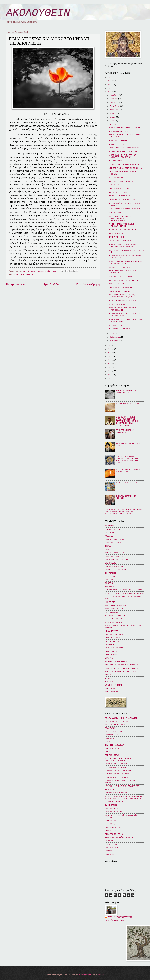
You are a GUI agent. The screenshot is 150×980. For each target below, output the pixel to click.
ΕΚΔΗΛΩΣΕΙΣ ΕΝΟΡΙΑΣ (114, 566)
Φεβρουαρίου (115, 337)
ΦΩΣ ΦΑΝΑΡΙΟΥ (112, 848)
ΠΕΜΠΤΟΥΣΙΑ (111, 831)
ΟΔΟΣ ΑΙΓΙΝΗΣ (111, 805)
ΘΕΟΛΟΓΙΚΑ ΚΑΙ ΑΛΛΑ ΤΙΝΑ (116, 764)
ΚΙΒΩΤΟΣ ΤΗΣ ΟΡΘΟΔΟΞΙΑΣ (117, 793)
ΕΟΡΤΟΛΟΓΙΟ (111, 573)
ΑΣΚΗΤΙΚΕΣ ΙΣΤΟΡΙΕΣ (114, 543)
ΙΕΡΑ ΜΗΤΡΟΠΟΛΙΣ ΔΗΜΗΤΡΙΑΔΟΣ (119, 771)
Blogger (101, 975)
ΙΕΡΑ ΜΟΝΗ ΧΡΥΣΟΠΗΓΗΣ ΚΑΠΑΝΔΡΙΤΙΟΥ (122, 786)
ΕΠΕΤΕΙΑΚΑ (110, 580)
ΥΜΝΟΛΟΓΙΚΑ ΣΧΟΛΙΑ (114, 685)
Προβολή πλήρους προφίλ (115, 920)
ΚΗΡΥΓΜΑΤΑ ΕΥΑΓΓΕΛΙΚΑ (115, 609)
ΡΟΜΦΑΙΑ (109, 841)
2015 (110, 364)
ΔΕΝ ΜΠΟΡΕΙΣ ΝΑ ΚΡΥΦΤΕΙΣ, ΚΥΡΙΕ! (124, 151)
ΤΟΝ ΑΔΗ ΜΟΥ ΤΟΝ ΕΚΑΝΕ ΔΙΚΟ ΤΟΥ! (125, 148)
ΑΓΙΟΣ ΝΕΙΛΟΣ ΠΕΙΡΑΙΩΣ (115, 725)
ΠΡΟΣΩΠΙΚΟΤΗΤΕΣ (113, 651)
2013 (110, 371)
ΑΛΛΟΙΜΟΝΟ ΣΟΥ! (117, 177)
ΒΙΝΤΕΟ (108, 549)
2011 (110, 378)
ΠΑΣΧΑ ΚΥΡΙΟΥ (115, 161)
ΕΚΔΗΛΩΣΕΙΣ (110, 563)
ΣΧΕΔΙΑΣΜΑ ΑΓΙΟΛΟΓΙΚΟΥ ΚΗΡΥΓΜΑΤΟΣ (122, 665)
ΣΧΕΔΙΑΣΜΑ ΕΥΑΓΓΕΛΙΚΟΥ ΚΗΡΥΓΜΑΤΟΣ (122, 671)
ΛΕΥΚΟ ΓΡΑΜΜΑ (112, 612)
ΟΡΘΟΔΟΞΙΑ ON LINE (114, 812)
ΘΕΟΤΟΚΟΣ (110, 583)
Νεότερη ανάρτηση (16, 284)
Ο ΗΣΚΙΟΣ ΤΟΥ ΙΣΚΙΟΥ (114, 802)
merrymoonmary (85, 975)
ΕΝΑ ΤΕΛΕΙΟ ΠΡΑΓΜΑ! (118, 140)
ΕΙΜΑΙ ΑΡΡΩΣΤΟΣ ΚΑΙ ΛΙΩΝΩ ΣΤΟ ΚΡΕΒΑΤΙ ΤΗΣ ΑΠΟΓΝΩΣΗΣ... (123, 245)
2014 (110, 367)
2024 (110, 85)
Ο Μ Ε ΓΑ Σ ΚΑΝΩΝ (117, 284)
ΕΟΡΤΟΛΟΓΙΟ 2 (111, 576)
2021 (110, 345)
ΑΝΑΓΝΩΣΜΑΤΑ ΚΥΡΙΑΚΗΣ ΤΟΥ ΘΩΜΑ (125, 127)
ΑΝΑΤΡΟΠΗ (114, 185)
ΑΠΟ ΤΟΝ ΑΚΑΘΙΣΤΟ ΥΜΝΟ (120, 277)
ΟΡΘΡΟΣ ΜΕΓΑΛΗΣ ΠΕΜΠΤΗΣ (122, 181)
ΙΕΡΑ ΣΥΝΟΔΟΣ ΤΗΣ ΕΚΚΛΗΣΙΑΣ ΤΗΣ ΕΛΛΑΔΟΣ (124, 590)
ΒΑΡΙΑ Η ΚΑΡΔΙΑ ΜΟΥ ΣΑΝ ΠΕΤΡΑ (123, 230)
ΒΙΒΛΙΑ (108, 546)
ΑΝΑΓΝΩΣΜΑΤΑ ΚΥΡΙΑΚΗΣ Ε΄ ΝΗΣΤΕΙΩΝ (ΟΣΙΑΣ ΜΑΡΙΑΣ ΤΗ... (126, 262)
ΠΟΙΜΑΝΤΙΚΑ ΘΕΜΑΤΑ (114, 648)
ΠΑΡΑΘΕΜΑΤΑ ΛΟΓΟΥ (114, 827)
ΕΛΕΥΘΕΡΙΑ (110, 752)
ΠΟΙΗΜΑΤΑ (109, 644)
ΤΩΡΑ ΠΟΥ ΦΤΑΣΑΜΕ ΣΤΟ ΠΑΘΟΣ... (124, 199)
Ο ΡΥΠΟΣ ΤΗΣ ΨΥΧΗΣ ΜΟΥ (120, 196)
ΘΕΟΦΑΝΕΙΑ (110, 587)
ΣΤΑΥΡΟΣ (109, 658)
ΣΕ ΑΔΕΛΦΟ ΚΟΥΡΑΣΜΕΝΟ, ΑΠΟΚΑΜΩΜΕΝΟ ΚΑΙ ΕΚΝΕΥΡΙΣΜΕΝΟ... (121, 218)
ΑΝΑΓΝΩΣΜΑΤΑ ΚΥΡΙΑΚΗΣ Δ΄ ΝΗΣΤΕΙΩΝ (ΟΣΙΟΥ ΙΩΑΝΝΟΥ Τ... (126, 320)
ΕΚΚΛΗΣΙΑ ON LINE (113, 748)
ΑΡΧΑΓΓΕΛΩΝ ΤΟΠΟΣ (114, 731)
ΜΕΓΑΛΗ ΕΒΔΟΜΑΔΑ (113, 619)
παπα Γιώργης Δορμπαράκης (120, 917)
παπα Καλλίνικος (111, 821)
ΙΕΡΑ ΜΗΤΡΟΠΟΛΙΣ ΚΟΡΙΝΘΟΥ (118, 774)
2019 (110, 353)
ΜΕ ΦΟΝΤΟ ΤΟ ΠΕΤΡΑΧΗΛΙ (116, 616)
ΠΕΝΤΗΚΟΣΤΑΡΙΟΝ (113, 638)
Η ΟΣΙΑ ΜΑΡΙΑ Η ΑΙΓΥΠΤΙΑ (120, 329)
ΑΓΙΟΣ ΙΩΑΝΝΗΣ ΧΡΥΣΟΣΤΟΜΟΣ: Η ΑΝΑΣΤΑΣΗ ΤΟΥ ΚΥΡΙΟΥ (124, 156)
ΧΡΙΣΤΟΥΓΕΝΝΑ (112, 692)
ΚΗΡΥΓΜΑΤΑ (110, 602)
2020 (110, 349)
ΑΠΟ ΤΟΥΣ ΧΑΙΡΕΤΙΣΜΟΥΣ (116, 539)
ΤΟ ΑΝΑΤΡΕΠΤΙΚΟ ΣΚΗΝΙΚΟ (121, 188)
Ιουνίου (113, 117)
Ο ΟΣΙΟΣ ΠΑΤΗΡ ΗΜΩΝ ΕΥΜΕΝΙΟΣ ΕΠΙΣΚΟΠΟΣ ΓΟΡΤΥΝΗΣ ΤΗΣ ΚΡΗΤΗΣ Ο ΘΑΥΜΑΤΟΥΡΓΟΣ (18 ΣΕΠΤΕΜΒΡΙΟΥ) (127, 421)
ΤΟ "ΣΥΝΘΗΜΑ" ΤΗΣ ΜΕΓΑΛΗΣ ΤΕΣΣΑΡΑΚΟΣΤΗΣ (128, 471)
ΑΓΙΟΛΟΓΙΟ (110, 526)
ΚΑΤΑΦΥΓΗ (109, 790)
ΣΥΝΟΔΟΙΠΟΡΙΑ (112, 844)
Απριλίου (113, 124)
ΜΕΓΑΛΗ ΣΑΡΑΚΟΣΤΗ (24, 274)
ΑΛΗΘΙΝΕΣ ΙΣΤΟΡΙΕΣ (113, 529)
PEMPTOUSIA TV (112, 854)
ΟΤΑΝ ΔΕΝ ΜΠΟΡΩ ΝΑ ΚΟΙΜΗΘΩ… (125, 431)
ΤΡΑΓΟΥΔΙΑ (110, 678)
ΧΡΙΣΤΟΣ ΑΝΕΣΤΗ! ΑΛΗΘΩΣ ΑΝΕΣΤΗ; (124, 165)
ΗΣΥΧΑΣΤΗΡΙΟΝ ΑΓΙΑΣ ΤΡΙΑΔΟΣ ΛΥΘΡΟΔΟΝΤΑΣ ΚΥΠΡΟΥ (118, 759)
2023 (110, 88)
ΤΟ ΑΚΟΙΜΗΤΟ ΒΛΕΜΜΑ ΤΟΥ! (121, 288)
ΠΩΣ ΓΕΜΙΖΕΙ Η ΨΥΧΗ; (118, 131)
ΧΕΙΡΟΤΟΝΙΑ (110, 688)
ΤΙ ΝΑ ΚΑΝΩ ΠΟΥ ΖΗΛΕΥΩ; (120, 291)
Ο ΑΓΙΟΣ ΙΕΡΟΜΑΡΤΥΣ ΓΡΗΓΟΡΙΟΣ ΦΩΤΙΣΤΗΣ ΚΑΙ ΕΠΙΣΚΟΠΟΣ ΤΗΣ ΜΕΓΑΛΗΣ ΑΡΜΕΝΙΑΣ (127, 459)
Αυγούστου (114, 110)
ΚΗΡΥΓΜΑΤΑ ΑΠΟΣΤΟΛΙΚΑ (116, 605)
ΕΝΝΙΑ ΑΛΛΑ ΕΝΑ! (117, 144)
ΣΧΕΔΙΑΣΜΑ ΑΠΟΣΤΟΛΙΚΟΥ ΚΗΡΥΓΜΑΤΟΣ (122, 668)
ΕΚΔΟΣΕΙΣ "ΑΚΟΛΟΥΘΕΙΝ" (116, 570)
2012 (110, 375)
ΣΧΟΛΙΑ (108, 675)
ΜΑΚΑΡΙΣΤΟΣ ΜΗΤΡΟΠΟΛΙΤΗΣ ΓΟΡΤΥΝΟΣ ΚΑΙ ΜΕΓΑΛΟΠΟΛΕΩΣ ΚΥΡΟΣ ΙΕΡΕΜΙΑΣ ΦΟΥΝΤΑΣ (124, 797)
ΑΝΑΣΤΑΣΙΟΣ (110, 728)
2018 (110, 356)
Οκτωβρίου (114, 102)
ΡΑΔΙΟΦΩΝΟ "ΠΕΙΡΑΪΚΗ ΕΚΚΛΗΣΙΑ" (119, 837)
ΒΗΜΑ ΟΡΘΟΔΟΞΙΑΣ (113, 735)
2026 (110, 77)
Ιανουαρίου (114, 341)
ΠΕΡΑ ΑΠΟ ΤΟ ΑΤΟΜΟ (114, 834)
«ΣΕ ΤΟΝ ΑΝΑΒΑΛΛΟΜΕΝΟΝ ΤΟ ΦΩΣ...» (126, 168)
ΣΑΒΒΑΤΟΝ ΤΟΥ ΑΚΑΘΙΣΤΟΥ (121, 267)
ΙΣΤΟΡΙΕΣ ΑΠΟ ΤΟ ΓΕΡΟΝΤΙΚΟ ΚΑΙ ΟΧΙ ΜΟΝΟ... (124, 593)
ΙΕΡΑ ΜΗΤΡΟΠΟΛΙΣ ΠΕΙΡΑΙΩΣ (117, 777)
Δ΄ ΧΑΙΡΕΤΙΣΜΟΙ (116, 325)
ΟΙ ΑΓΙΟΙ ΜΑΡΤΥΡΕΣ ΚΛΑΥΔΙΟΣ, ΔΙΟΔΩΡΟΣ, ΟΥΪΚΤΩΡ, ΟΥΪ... (122, 296)
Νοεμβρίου (114, 99)
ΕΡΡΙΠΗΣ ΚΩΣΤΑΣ (112, 755)
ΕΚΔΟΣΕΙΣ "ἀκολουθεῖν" (114, 745)
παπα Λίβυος (110, 824)
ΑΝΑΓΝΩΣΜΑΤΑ (111, 533)
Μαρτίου (113, 333)
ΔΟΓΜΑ (108, 742)
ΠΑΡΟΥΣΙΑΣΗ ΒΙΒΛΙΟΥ (114, 634)
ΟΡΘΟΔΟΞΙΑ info (112, 808)
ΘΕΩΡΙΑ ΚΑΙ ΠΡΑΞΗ (117, 233)
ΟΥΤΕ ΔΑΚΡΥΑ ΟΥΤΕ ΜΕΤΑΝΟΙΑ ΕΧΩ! (125, 280)
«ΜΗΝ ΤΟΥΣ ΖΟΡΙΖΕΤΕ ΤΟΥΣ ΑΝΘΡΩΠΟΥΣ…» (128, 392)
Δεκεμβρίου (114, 95)
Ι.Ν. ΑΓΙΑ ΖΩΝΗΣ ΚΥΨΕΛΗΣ (116, 767)
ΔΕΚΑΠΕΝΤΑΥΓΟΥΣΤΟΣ (115, 553)
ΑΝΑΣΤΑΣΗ (110, 536)
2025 (110, 81)
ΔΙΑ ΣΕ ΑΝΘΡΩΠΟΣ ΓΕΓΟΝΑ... (128, 483)
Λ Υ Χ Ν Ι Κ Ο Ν (115, 213)
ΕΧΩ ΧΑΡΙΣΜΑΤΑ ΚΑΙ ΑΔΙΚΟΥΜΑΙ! (123, 301)
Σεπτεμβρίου (115, 106)
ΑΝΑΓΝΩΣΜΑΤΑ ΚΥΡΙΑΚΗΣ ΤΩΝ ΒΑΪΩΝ (125, 209)
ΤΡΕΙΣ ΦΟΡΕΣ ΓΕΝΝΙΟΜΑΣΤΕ (121, 241)
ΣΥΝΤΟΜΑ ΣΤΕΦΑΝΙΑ (118, 304)
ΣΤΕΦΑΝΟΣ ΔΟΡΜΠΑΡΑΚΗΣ (116, 661)
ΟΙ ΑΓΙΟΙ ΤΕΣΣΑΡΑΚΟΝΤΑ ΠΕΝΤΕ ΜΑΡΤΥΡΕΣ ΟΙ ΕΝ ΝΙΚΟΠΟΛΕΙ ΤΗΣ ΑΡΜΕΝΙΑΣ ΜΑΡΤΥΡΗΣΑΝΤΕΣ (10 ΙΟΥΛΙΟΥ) (124, 511)
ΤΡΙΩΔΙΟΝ (109, 682)
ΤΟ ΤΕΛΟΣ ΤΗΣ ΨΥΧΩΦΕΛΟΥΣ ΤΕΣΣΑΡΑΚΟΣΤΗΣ (122, 225)
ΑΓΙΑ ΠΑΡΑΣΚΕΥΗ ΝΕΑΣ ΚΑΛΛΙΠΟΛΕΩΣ (121, 718)
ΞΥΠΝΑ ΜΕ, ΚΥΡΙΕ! (117, 237)
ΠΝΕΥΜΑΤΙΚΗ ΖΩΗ (113, 641)
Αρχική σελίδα (51, 284)
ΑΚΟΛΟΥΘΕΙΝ (38, 13)
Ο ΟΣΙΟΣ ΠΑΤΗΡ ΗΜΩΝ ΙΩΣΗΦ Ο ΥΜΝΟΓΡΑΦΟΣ (123, 309)
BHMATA (109, 851)
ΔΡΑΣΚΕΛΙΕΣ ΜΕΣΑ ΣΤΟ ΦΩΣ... (118, 559)
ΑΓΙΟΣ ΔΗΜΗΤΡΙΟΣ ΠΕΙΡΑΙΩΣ (117, 721)
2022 (110, 92)
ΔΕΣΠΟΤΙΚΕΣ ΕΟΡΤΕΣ (114, 556)
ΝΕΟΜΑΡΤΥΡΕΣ (112, 631)
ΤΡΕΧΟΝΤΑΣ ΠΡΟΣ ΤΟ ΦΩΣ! (127, 404)
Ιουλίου (113, 113)
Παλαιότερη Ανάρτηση (88, 284)
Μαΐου (112, 121)
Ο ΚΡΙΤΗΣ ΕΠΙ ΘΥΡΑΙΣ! (118, 192)
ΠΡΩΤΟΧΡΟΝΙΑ (111, 655)
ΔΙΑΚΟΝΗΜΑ (110, 738)
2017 (110, 360)
